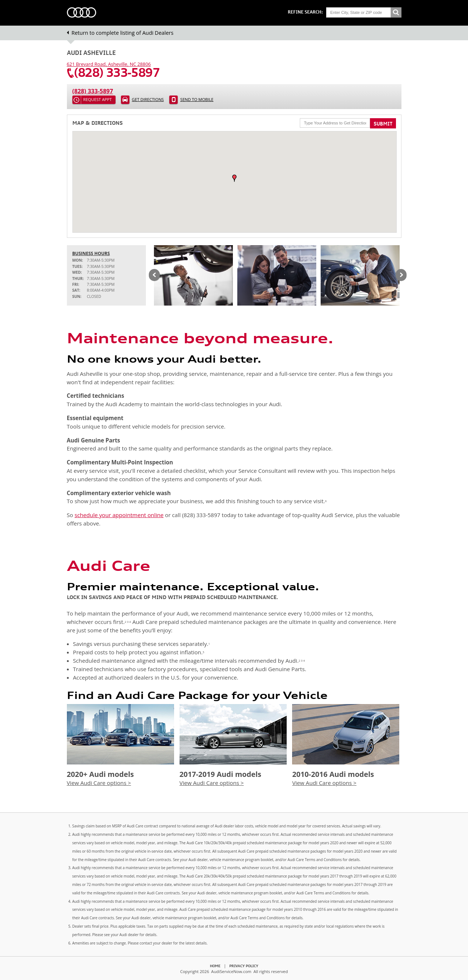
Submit (383, 124)
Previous (154, 276)
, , (109, 64)
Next (401, 276)
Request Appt (98, 99)
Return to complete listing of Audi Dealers (123, 33)
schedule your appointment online (119, 515)
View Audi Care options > (99, 783)
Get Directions (148, 99)
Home (215, 966)
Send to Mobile (197, 99)
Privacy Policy (244, 966)
